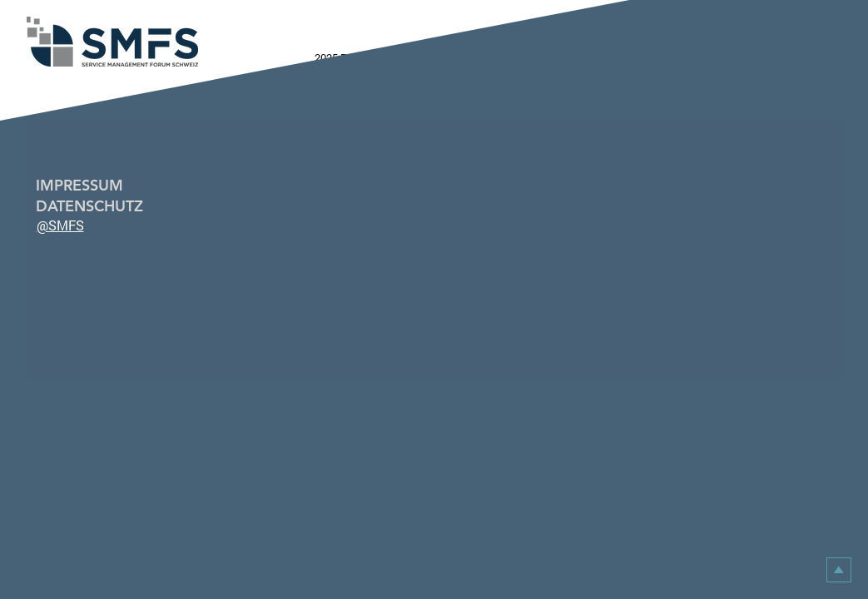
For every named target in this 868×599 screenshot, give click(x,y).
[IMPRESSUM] (94, 185)
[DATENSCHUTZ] (94, 206)
